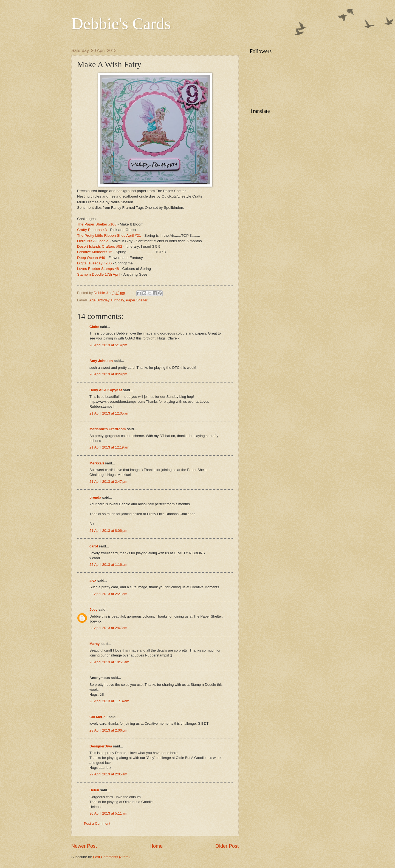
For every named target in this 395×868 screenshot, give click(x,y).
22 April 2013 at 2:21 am (108, 594)
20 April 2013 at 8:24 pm (108, 374)
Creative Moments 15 (95, 252)
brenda (95, 497)
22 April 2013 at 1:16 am (108, 565)
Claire (94, 327)
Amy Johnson (101, 361)
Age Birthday (99, 300)
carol (94, 546)
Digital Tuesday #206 (94, 263)
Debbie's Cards (121, 24)
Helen (94, 790)
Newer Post (84, 846)
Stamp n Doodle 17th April (99, 274)
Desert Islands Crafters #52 (100, 246)
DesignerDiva (101, 746)
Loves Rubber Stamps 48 (98, 269)
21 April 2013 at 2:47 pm (108, 482)
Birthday (117, 300)
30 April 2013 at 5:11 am (108, 813)
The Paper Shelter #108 (97, 224)
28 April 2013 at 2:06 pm (108, 730)
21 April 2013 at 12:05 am (109, 413)
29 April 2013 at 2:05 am (108, 774)
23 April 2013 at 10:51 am (109, 662)
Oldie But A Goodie (93, 241)
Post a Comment (97, 823)
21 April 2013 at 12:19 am (109, 447)
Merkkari (97, 463)
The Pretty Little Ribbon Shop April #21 (109, 235)
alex (93, 580)
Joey (93, 609)
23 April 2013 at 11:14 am (109, 701)
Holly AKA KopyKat (106, 390)
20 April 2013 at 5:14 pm (108, 345)
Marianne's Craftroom (108, 429)
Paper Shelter (137, 300)
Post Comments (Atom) (111, 857)
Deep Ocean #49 (91, 258)
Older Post (227, 846)
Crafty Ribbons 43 (92, 230)
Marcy (94, 644)
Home (156, 846)
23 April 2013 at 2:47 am (108, 628)
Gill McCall (98, 717)
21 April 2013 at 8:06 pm (108, 531)
